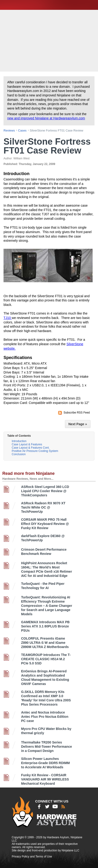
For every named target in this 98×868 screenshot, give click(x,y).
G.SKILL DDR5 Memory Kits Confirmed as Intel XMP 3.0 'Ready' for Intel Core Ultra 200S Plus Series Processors (46, 698)
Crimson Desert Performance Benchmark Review (44, 552)
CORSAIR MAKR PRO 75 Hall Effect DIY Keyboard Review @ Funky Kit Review (45, 524)
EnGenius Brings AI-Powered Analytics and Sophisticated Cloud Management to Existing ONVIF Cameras (45, 678)
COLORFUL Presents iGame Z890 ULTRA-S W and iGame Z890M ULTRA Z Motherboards (45, 643)
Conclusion (19, 454)
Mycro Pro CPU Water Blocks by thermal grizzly (46, 731)
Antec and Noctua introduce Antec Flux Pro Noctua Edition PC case (45, 717)
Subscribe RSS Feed (77, 413)
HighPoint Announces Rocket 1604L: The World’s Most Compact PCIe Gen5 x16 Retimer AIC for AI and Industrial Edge (47, 569)
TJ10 (8, 318)
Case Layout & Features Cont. (31, 448)
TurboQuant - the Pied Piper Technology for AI (43, 586)
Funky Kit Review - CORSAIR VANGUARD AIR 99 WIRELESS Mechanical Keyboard (45, 779)
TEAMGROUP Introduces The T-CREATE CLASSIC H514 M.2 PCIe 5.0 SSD (46, 659)
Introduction (19, 441)
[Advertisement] (50, 40)
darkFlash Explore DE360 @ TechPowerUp (43, 538)
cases (22, 130)
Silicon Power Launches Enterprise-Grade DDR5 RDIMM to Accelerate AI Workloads (45, 763)
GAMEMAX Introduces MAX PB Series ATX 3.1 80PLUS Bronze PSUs (45, 626)
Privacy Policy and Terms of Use (32, 857)
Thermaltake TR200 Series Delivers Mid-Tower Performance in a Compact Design (47, 747)
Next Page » (78, 424)
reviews (9, 130)
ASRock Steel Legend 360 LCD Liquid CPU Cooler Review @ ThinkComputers (45, 491)
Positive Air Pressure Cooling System (35, 451)
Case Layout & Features (27, 444)
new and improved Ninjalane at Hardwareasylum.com (46, 118)
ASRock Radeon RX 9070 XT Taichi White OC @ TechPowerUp (43, 507)
